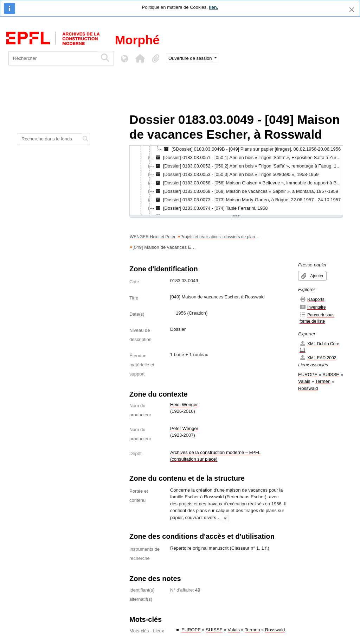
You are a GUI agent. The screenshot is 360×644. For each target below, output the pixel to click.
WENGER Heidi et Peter (153, 237)
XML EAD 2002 (318, 358)
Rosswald (275, 630)
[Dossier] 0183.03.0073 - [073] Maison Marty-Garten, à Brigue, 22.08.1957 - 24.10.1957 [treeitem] (247, 200)
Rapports (312, 299)
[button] (140, 58)
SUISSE (214, 630)
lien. (213, 7)
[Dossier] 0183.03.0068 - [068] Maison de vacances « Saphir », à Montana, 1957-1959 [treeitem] (246, 191)
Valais (234, 630)
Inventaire (313, 307)
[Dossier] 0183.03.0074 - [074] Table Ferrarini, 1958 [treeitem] (211, 208)
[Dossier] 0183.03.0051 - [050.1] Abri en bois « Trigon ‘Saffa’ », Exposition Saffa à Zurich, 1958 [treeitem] (248, 158)
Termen (252, 630)
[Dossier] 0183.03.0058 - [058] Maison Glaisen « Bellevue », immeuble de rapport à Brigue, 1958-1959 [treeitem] (248, 183)
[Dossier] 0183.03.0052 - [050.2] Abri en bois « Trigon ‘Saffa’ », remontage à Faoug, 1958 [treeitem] (248, 166)
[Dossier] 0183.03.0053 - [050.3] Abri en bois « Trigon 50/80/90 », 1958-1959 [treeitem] (236, 175)
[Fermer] (352, 10)
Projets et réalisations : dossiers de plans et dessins (229, 237)
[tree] (236, 181)
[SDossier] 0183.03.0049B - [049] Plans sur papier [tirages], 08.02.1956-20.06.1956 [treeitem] (252, 149)
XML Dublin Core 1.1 (319, 347)
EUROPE (191, 630)
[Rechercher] (53, 58)
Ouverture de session (191, 58)
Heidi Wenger (184, 405)
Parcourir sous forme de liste (317, 318)
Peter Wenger (184, 428)
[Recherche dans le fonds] (49, 139)
